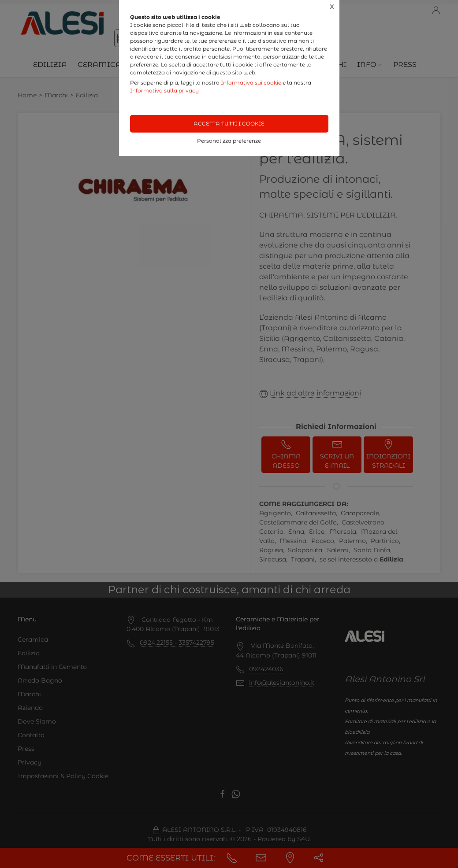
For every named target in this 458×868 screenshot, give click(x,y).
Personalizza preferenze (229, 141)
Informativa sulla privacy (164, 90)
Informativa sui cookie (251, 83)
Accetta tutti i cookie (229, 124)
